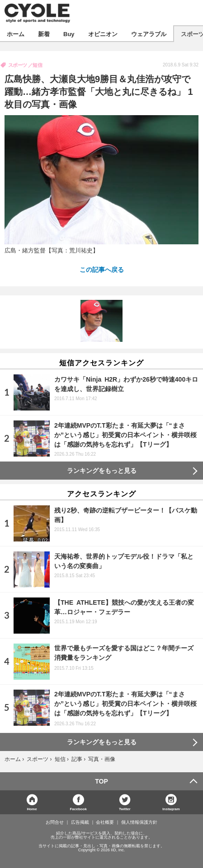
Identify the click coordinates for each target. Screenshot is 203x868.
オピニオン (103, 34)
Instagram (171, 809)
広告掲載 (80, 822)
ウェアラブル (149, 34)
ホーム (16, 34)
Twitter (125, 809)
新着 (44, 34)
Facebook (78, 809)
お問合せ (55, 822)
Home (32, 809)
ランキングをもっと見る (102, 471)
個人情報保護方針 (139, 822)
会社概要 (105, 822)
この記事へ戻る (102, 269)
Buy (69, 34)
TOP (101, 781)
